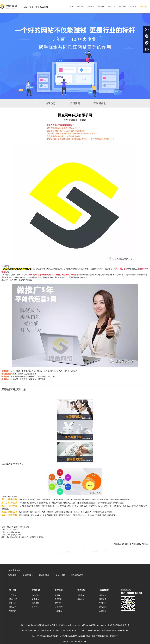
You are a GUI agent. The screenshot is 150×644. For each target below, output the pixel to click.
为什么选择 (36, 595)
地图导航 (13, 611)
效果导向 (35, 599)
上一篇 (67, 552)
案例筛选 (81, 599)
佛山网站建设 (28, 575)
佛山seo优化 (60, 575)
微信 (147, 544)
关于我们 (13, 590)
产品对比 (103, 607)
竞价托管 (36, 590)
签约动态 (50, 103)
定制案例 (81, 595)
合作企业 (35, 607)
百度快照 (59, 590)
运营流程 (35, 603)
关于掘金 (13, 595)
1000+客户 (59, 607)
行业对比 (58, 611)
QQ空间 (123, 544)
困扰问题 (58, 599)
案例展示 (103, 603)
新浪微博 (130, 544)
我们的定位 (13, 599)
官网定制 (81, 590)
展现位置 (103, 599)
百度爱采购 (104, 590)
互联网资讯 (100, 103)
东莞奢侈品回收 (77, 575)
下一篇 (95, 552)
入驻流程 (103, 611)
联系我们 (13, 607)
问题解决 (58, 595)
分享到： (117, 544)
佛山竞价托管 (44, 575)
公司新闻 (75, 103)
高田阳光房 (12, 575)
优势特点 (103, 595)
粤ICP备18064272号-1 (79, 641)
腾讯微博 (137, 544)
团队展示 (13, 603)
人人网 (143, 544)
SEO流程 (58, 603)
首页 (72, 6)
